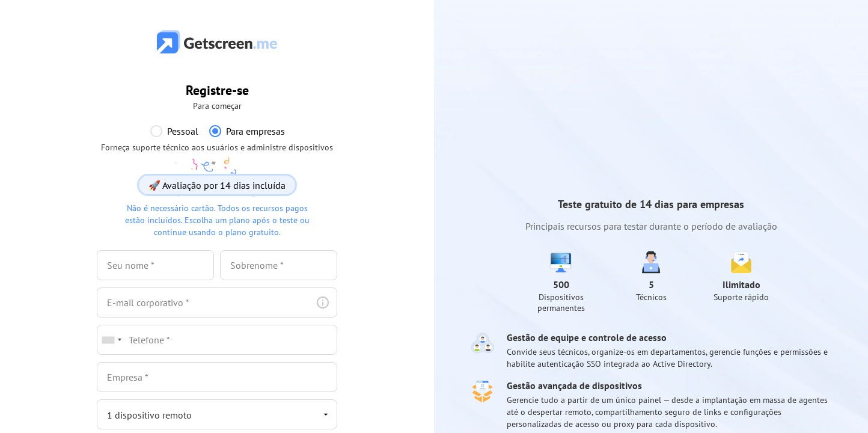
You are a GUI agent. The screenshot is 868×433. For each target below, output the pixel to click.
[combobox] (111, 340)
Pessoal (183, 131)
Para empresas (255, 131)
